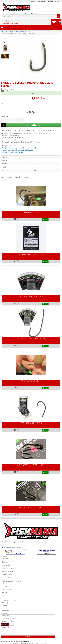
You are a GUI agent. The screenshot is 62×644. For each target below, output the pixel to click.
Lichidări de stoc (7, 590)
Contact (32, 1)
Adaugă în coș (34, 125)
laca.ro (4, 605)
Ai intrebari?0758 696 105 (40, 98)
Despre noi (6, 559)
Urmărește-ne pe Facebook (12, 547)
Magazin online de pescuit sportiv (31, 532)
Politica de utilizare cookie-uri (12, 581)
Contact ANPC (7, 575)
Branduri (5, 596)
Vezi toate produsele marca (13, 152)
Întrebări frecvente (53, 1)
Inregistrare (15, 23)
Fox (33, 167)
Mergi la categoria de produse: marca (20, 148)
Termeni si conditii (8, 572)
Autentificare (6, 23)
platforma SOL (7, 611)
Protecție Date (7, 578)
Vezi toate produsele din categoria (18, 150)
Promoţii (5, 586)
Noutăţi (5, 593)
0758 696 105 (31, 13)
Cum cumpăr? (41, 1)
